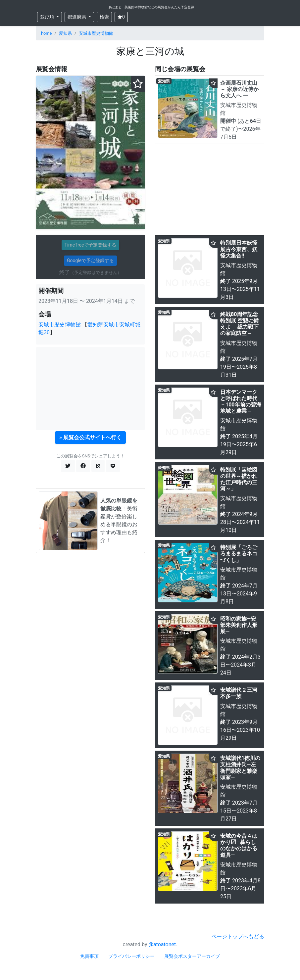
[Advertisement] (90, 389)
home (46, 33)
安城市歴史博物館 (96, 33)
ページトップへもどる (238, 936)
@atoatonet (162, 944)
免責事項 (89, 956)
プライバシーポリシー (131, 956)
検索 (104, 17)
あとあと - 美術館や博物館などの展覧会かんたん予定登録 (151, 7)
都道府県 (77, 17)
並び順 (48, 17)
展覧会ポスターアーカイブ (192, 956)
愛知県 (65, 33)
